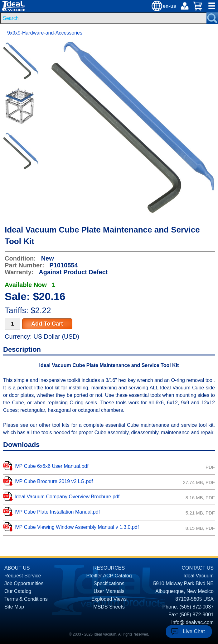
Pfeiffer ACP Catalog (109, 576)
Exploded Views (109, 599)
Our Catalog (18, 591)
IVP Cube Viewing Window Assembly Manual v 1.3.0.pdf (77, 527)
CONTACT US (198, 568)
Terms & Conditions (26, 599)
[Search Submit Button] (212, 18)
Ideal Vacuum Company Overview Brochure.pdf (67, 497)
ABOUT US (17, 568)
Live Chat (194, 631)
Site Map (14, 607)
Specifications (109, 583)
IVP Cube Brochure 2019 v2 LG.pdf (53, 481)
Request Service (23, 576)
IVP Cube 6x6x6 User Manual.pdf (51, 466)
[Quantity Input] (12, 324)
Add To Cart (47, 324)
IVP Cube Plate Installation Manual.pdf (57, 512)
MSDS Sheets (109, 607)
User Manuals (109, 591)
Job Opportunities (24, 583)
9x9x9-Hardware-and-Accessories (45, 33)
